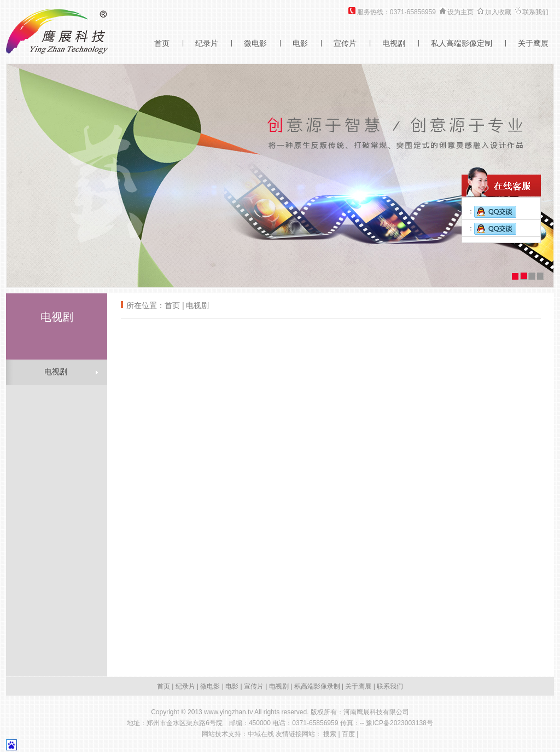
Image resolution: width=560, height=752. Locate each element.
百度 (348, 734)
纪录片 (207, 43)
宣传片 (345, 43)
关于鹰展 (533, 43)
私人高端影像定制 (462, 43)
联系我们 (535, 12)
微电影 (255, 43)
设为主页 (460, 12)
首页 (162, 43)
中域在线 (261, 734)
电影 (300, 43)
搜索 (330, 734)
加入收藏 (498, 12)
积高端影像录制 (317, 686)
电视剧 (394, 43)
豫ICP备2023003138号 (399, 723)
